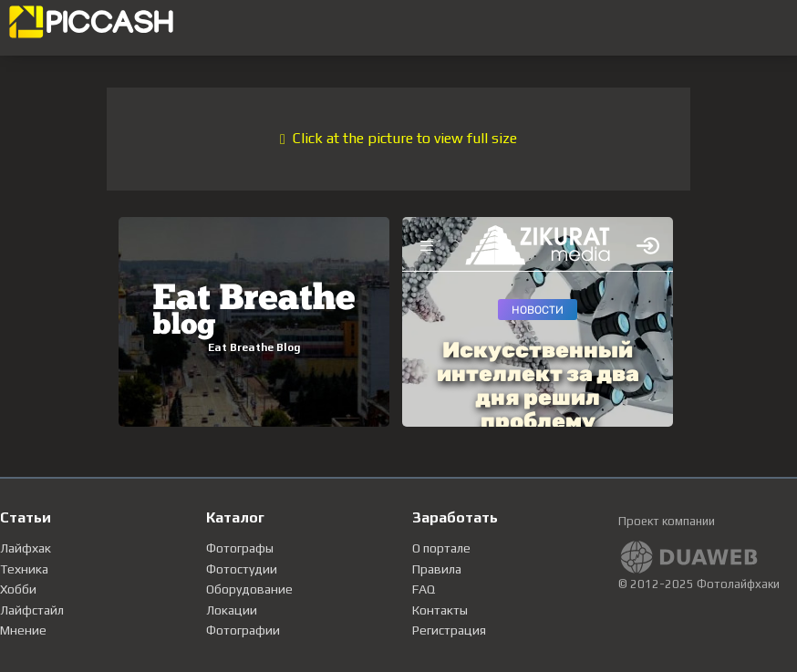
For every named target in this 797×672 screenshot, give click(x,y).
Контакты (440, 610)
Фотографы (240, 548)
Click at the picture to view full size (398, 138)
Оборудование (249, 589)
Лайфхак (26, 548)
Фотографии (243, 630)
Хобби (18, 589)
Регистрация (449, 630)
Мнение (23, 630)
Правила (437, 569)
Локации (232, 610)
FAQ (424, 589)
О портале (441, 548)
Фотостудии (242, 569)
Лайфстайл (32, 610)
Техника (24, 569)
